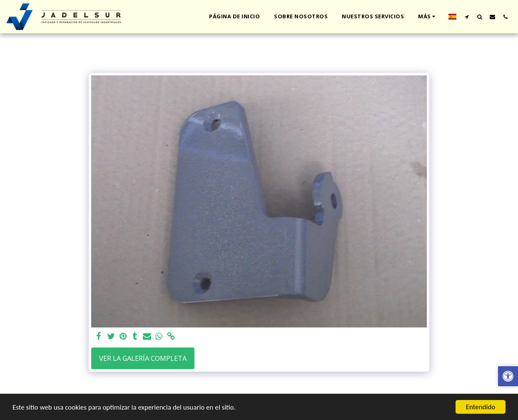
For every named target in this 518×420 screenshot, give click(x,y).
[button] (467, 17)
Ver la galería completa (143, 358)
